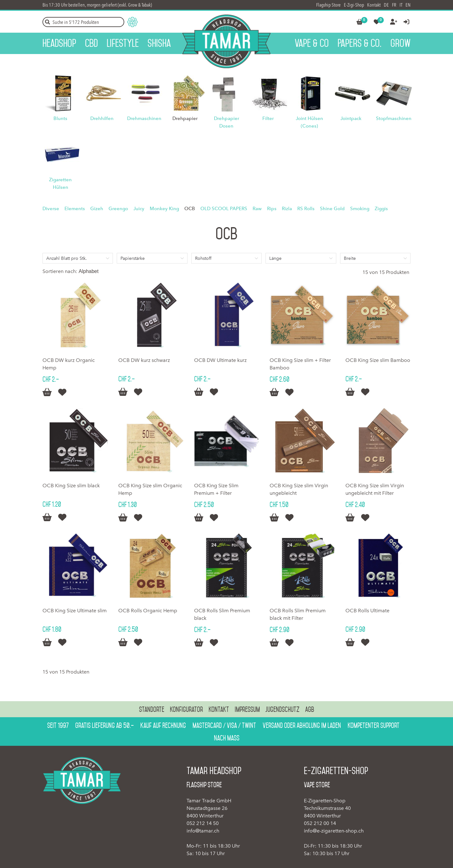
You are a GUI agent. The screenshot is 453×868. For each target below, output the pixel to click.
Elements (75, 209)
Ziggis (381, 209)
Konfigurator (186, 709)
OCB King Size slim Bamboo (378, 360)
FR (394, 5)
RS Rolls (306, 209)
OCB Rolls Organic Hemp (148, 611)
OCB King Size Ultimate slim (75, 611)
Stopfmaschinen (394, 118)
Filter (268, 118)
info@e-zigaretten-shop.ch (334, 831)
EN (408, 5)
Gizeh (97, 209)
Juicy (139, 209)
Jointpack (351, 118)
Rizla (287, 209)
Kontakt (374, 5)
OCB (190, 209)
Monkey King (164, 209)
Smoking (360, 209)
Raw (257, 209)
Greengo (118, 209)
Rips (272, 209)
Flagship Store (328, 5)
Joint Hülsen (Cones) (309, 122)
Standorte (152, 709)
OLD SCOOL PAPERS (224, 209)
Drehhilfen (102, 118)
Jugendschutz (282, 709)
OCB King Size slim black (71, 486)
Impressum (247, 709)
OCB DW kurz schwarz (144, 360)
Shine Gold (332, 209)
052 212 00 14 (320, 823)
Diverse (51, 209)
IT (401, 5)
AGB (310, 709)
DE (386, 5)
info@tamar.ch (203, 831)
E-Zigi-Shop (354, 5)
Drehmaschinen (144, 118)
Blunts (60, 118)
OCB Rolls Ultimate (367, 611)
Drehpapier (185, 118)
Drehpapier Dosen (226, 122)
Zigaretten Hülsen (60, 183)
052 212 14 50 (203, 823)
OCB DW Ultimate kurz (220, 360)
